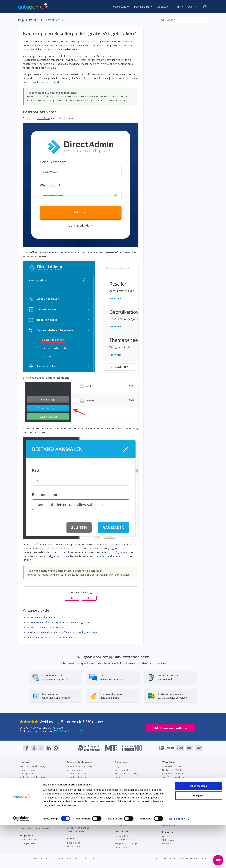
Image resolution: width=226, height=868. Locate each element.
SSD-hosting (26, 795)
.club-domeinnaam (76, 773)
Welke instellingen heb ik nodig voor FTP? (50, 627)
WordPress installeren (173, 777)
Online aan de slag (172, 811)
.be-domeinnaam (76, 770)
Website (163, 7)
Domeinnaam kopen (30, 817)
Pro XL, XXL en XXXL (29, 788)
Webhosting (121, 7)
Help (179, 7)
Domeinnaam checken (31, 814)
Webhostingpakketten (31, 799)
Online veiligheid (123, 814)
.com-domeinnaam (76, 777)
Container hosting (29, 770)
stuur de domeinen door (114, 556)
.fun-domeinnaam (76, 795)
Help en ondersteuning (126, 773)
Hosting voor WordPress (174, 770)
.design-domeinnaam (78, 784)
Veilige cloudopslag (172, 799)
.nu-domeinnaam (76, 802)
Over (192, 7)
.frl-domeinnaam (75, 791)
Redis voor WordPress (173, 773)
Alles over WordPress (173, 766)
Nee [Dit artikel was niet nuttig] (89, 598)
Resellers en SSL (54, 20)
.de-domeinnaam (76, 781)
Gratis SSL (120, 810)
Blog (117, 766)
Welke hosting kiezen (30, 802)
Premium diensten (124, 788)
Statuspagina (121, 795)
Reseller (34, 20)
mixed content (62, 556)
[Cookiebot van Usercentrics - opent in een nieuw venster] (21, 862)
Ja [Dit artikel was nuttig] (72, 598)
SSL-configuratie (116, 552)
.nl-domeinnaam (75, 799)
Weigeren (199, 838)
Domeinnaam (143, 7)
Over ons (119, 784)
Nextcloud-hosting (171, 796)
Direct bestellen (123, 770)
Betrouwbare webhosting (32, 766)
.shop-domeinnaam (77, 810)
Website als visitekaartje (174, 818)
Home (118, 777)
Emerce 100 (75, 731)
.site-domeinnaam (76, 813)
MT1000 (58, 731)
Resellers (119, 791)
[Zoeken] (184, 20)
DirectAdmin (44, 118)
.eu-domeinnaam (76, 788)
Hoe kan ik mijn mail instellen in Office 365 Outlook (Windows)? (62, 632)
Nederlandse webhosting (32, 777)
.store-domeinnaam (77, 820)
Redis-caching (169, 814)
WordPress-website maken (176, 781)
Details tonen (177, 862)
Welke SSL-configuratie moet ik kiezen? (49, 617)
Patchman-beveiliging (125, 817)
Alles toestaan (199, 829)
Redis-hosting (26, 791)
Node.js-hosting (27, 781)
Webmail (119, 799)
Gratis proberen (170, 792)
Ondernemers (122, 781)
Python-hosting (27, 784)
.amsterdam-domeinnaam (80, 766)
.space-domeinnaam (77, 817)
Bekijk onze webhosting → (171, 728)
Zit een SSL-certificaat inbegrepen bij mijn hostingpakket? (59, 622)
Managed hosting (28, 773)
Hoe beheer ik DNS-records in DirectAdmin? (52, 637)
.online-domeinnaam (78, 806)
